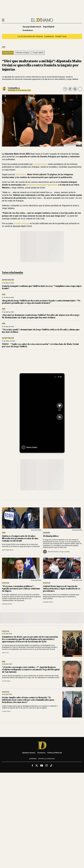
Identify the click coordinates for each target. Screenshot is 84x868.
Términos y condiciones (47, 759)
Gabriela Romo (7, 604)
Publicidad (33, 759)
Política (6, 583)
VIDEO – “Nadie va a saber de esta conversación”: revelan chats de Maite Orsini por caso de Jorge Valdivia (40, 345)
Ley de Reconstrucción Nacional (30, 36)
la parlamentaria (40, 164)
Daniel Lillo (5, 653)
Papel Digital (49, 27)
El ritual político (51, 536)
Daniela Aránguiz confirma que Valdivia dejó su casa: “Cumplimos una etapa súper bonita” (42, 287)
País (4, 47)
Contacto (41, 753)
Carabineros (49, 36)
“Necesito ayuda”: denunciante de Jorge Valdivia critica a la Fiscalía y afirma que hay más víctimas (41, 331)
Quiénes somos (29, 753)
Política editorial (55, 753)
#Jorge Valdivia (38, 53)
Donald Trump (61, 36)
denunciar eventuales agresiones (42, 185)
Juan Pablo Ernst (8, 550)
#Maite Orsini (8, 53)
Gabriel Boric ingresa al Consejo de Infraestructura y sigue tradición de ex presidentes (62, 588)
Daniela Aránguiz (22, 223)
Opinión (46, 533)
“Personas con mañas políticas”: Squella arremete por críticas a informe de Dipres (21, 588)
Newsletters (28, 30)
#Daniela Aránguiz (23, 53)
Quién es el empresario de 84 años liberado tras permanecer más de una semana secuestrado (20, 538)
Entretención (8, 280)
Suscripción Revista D (32, 27)
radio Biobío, (21, 174)
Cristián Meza (14, 88)
